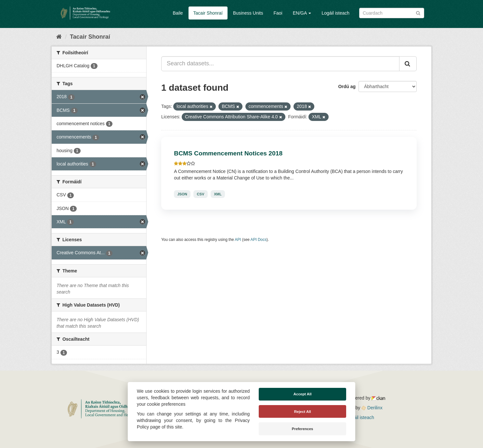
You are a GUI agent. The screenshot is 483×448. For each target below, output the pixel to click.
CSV (200, 194)
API (238, 240)
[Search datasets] (392, 13)
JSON (182, 194)
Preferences (303, 429)
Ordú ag (347, 86)
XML (218, 194)
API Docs (259, 240)
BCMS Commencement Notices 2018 (228, 153)
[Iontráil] (418, 13)
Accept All (303, 394)
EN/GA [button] (302, 13)
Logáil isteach (335, 13)
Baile (178, 13)
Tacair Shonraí (208, 13)
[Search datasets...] (280, 64)
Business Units (248, 13)
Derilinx (372, 408)
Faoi (278, 13)
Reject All (303, 412)
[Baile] (59, 37)
